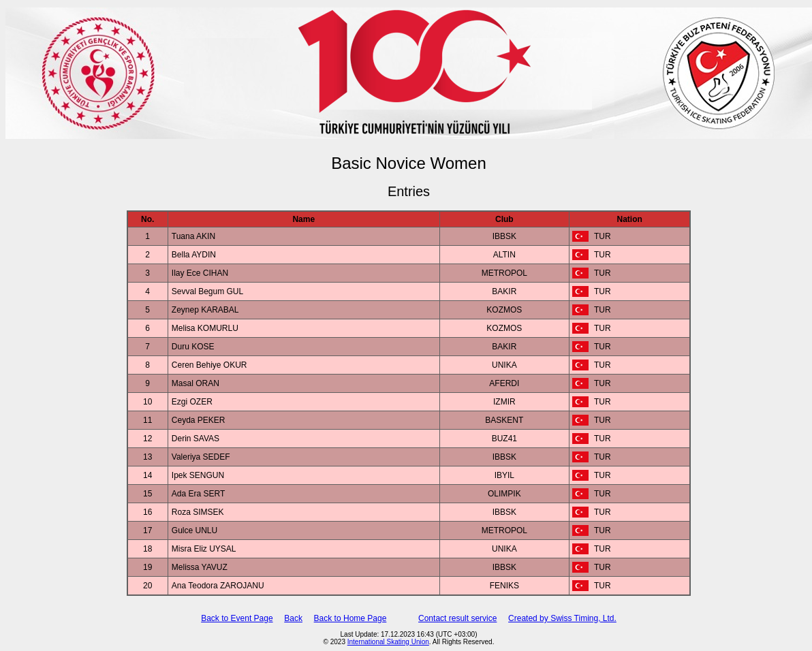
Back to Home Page (350, 618)
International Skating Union (388, 642)
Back (293, 618)
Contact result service (457, 618)
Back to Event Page (237, 618)
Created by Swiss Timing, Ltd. (562, 618)
